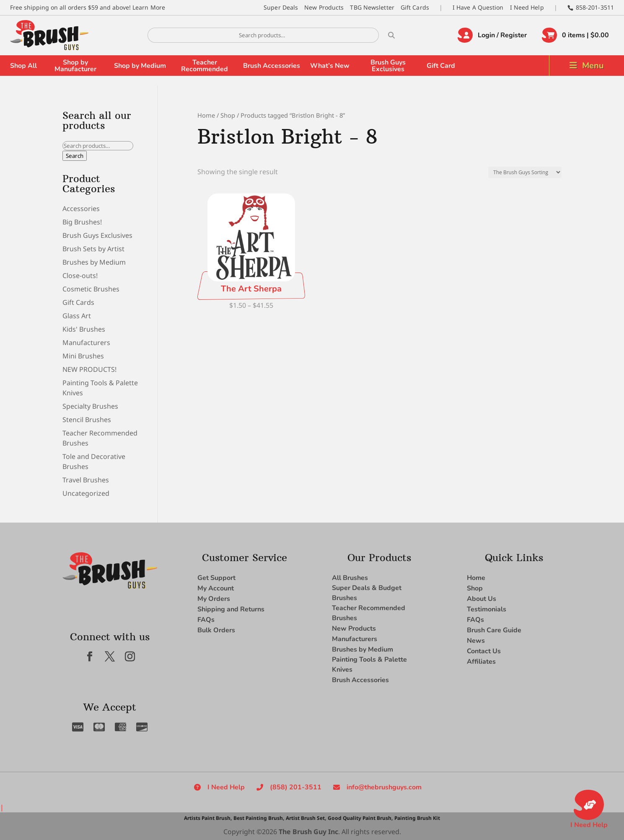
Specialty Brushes (90, 406)
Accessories (81, 209)
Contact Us (484, 651)
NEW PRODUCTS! (89, 369)
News (476, 641)
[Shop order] (525, 172)
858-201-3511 (595, 7)
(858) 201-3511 (296, 787)
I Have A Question (478, 7)
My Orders (214, 599)
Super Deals (281, 7)
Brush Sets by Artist (93, 249)
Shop (228, 115)
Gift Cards (415, 7)
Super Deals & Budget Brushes (367, 593)
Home (206, 115)
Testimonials (487, 609)
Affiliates (481, 662)
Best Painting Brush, (259, 818)
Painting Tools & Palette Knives (369, 665)
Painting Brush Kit (417, 818)
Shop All (23, 66)
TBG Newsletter (372, 7)
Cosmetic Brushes (91, 289)
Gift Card (441, 66)
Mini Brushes (83, 356)
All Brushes (350, 578)
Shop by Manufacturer (75, 66)
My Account (216, 588)
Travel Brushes (86, 480)
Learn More (149, 7)
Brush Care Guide (494, 630)
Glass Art (77, 316)
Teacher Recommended (205, 66)
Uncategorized (86, 493)
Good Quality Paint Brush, (360, 818)
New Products (324, 7)
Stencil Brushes (87, 420)
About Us (482, 599)
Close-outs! (80, 276)
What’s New (330, 66)
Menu (593, 66)
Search (75, 156)
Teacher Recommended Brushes (369, 613)
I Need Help (527, 7)
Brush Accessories (272, 66)
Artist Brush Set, (306, 818)
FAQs (206, 620)
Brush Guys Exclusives (388, 66)
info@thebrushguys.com (384, 787)
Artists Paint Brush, (208, 818)
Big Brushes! (82, 222)
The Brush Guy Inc (308, 832)
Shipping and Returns (231, 609)
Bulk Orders (216, 630)
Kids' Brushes (84, 329)
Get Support (216, 578)
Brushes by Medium (94, 262)
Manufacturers (86, 343)
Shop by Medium (140, 66)
